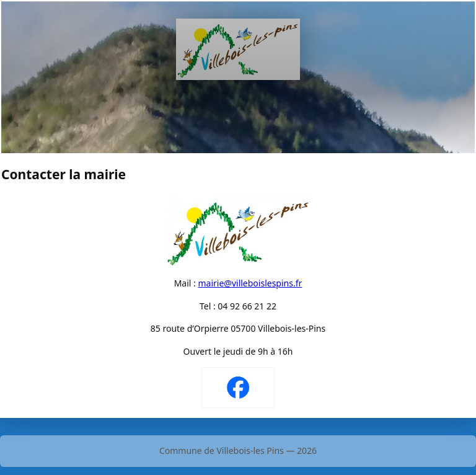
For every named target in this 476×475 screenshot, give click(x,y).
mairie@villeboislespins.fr (250, 283)
